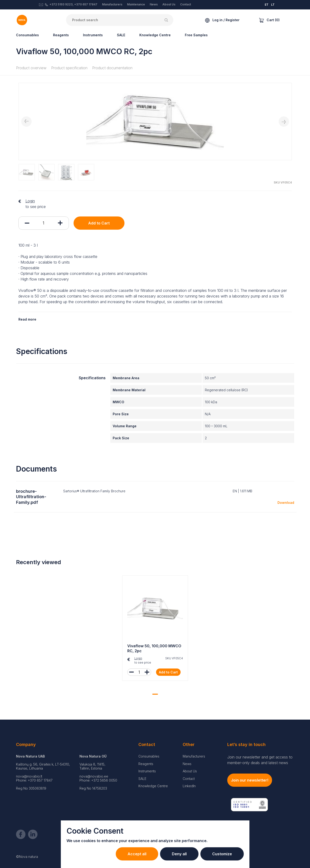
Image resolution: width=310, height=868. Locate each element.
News (154, 4)
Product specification (69, 68)
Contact (186, 4)
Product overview (31, 68)
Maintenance (136, 4)
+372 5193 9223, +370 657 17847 (73, 4)
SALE (121, 35)
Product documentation (112, 68)
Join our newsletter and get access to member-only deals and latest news (260, 760)
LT (273, 5)
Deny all (179, 854)
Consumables (27, 35)
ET (267, 5)
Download (286, 503)
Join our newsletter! (250, 780)
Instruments (93, 35)
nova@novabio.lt (29, 776)
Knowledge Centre (155, 35)
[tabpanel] (155, 629)
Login (30, 201)
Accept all (137, 854)
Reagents (61, 35)
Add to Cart (99, 223)
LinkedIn (189, 786)
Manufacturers (112, 4)
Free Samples (196, 35)
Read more (27, 319)
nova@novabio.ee (94, 776)
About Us (169, 4)
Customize (222, 854)
